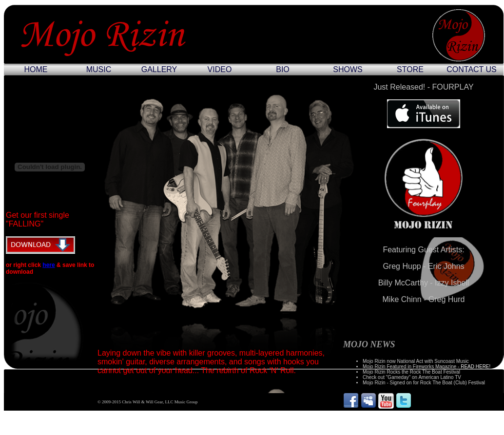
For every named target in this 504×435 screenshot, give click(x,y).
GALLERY (159, 69)
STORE (410, 69)
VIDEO (220, 69)
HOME (36, 69)
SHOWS (348, 69)
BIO (283, 69)
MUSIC (99, 69)
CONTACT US (472, 69)
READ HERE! (475, 367)
